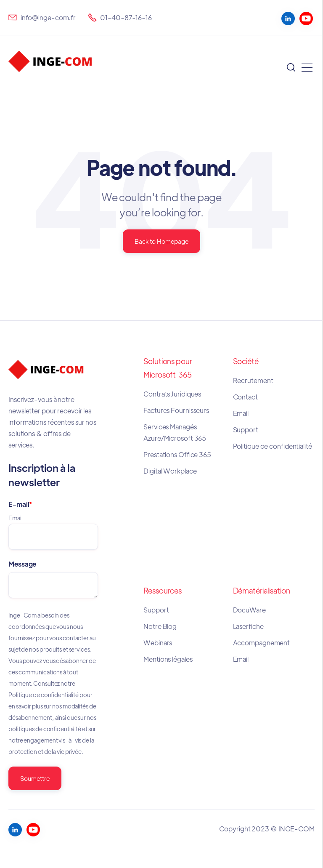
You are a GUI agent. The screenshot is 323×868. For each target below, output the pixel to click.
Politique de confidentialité (273, 446)
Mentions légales (168, 659)
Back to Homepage (161, 241)
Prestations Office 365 (177, 454)
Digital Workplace (170, 471)
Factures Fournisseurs (176, 410)
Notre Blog (160, 626)
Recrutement (253, 380)
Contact (245, 397)
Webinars (158, 643)
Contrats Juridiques (173, 394)
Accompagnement (262, 643)
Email (241, 413)
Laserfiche (248, 626)
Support (246, 430)
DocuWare (249, 610)
